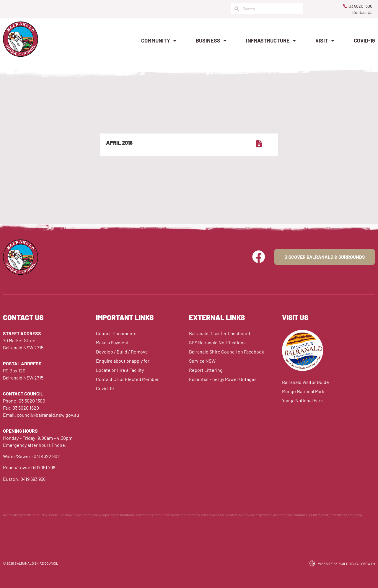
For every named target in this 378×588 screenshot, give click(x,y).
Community (159, 40)
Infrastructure (271, 40)
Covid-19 (364, 40)
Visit (325, 40)
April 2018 (119, 143)
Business (211, 40)
